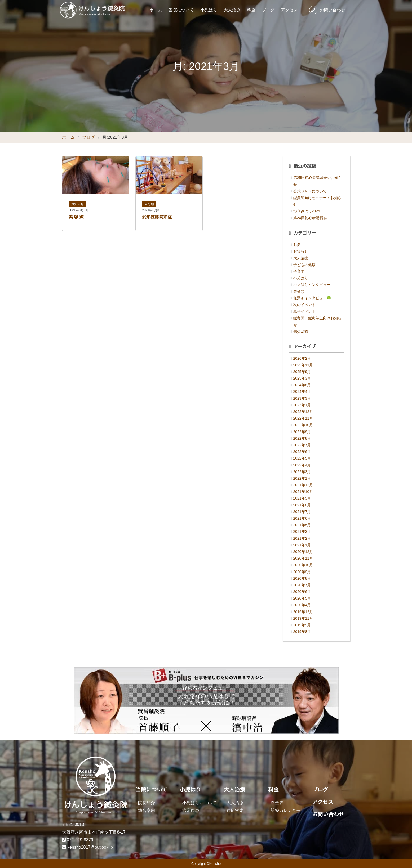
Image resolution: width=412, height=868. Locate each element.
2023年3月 (302, 398)
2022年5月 (302, 458)
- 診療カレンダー (284, 810)
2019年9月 (302, 625)
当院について (181, 10)
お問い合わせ (327, 10)
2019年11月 (303, 618)
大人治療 (232, 10)
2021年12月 (303, 485)
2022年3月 (302, 472)
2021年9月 (302, 498)
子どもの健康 (304, 265)
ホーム (156, 10)
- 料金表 (276, 803)
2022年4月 (302, 465)
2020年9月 (302, 572)
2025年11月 (303, 365)
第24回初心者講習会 (310, 218)
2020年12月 (303, 552)
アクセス (289, 10)
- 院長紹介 (145, 803)
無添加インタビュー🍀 (312, 298)
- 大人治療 (234, 803)
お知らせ (77, 204)
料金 (251, 10)
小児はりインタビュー (312, 285)
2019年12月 (303, 612)
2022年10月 (303, 425)
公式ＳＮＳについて (310, 191)
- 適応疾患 (189, 810)
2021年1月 (302, 545)
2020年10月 (303, 565)
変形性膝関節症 (157, 217)
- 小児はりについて (198, 803)
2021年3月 (302, 532)
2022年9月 (302, 432)
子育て (299, 271)
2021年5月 (302, 525)
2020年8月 (302, 578)
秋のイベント (304, 305)
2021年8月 (302, 505)
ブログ (268, 10)
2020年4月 (302, 605)
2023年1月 (302, 405)
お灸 (297, 245)
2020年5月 (302, 598)
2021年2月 (302, 538)
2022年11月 (303, 418)
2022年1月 (302, 478)
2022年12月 (303, 412)
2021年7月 (302, 512)
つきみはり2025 (307, 211)
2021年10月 (303, 492)
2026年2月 (302, 358)
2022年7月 (302, 445)
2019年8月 (302, 632)
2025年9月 (302, 372)
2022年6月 (302, 452)
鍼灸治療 (301, 331)
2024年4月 (302, 392)
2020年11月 (303, 558)
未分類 (149, 204)
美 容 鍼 (76, 217)
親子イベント (304, 311)
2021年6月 (302, 518)
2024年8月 (302, 385)
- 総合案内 (145, 810)
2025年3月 (302, 378)
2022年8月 (302, 438)
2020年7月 (302, 585)
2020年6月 (302, 592)
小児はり (209, 10)
